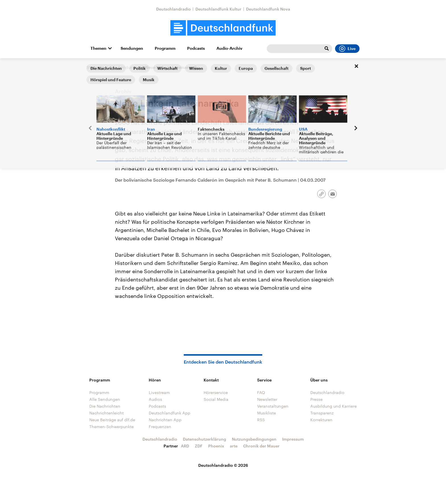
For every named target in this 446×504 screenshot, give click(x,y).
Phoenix (216, 446)
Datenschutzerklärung (205, 439)
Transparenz (322, 413)
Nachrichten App (165, 420)
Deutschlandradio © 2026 (223, 465)
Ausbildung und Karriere (334, 406)
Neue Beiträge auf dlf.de (112, 420)
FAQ (261, 392)
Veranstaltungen (273, 406)
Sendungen (132, 48)
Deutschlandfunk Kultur (218, 9)
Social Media (216, 399)
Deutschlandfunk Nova (268, 9)
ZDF (199, 446)
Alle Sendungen (125, 67)
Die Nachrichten (105, 406)
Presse (316, 399)
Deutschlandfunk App (170, 413)
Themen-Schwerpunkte (111, 427)
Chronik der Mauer (261, 446)
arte (234, 446)
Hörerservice (216, 392)
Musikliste (267, 413)
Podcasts (196, 48)
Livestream (159, 392)
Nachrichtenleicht (107, 413)
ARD (185, 446)
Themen (98, 48)
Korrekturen (321, 420)
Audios (155, 399)
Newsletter (267, 399)
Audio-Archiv (229, 48)
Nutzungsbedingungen (254, 439)
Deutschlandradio (174, 9)
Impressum (293, 439)
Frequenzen (160, 427)
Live (347, 49)
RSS (261, 420)
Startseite (96, 67)
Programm (165, 48)
